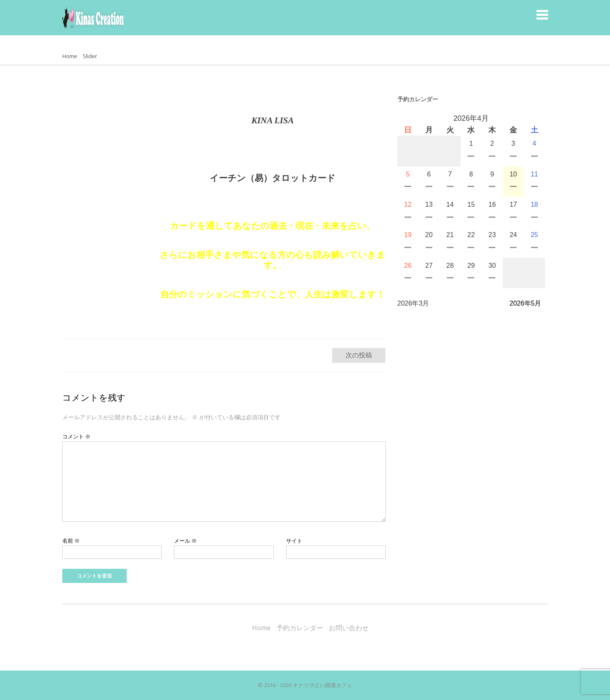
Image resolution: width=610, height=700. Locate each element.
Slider (90, 56)
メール (185, 541)
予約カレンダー (300, 628)
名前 (71, 541)
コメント (76, 436)
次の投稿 (359, 355)
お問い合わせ (349, 628)
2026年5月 (525, 303)
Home (70, 56)
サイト (294, 541)
